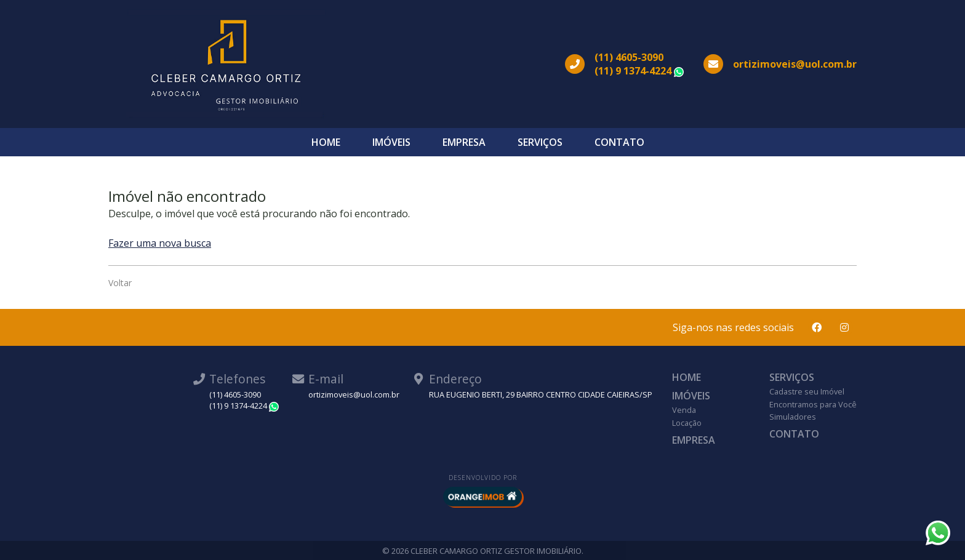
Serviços (540, 142)
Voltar (120, 283)
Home (326, 142)
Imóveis (391, 142)
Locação (687, 423)
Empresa (464, 142)
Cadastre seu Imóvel (807, 391)
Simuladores (793, 417)
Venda (684, 410)
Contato (619, 142)
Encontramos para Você (813, 404)
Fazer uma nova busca (160, 243)
